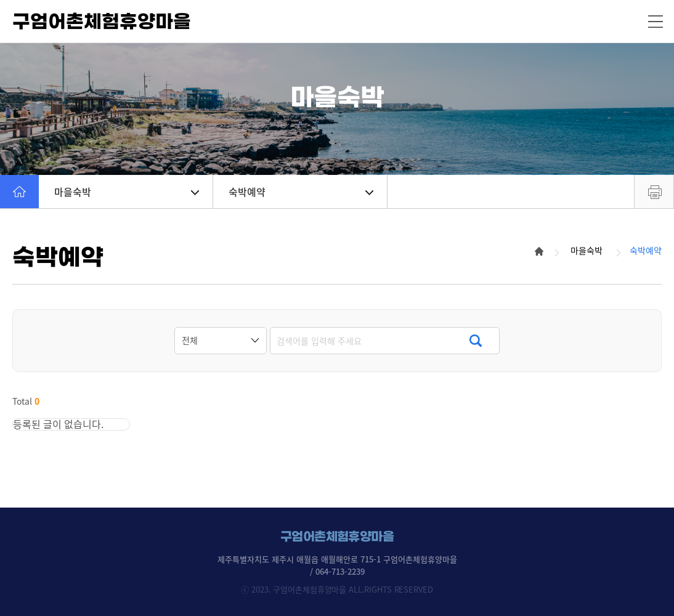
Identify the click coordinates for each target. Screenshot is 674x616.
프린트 (654, 192)
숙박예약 (301, 192)
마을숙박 (127, 192)
